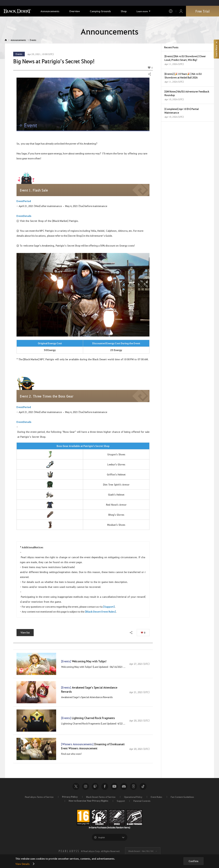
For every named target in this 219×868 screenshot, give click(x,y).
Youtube (114, 786)
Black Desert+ (133, 786)
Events (33, 40)
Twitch (95, 786)
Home (6, 40)
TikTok (143, 786)
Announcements (18, 40)
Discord (124, 786)
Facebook (105, 786)
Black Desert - (141, 851)
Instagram (86, 786)
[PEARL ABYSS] (69, 851)
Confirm (193, 861)
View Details (22, 864)
